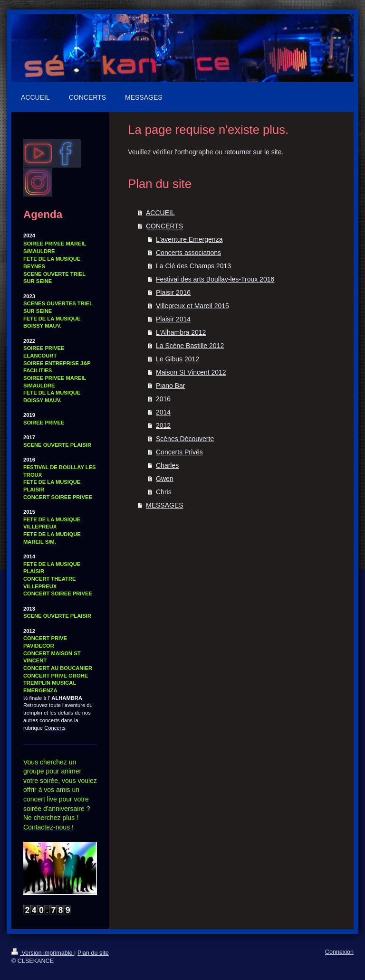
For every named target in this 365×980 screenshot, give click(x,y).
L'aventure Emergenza (189, 239)
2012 (163, 425)
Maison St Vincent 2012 (191, 372)
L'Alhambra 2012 (181, 332)
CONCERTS (164, 226)
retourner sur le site (253, 152)
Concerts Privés (179, 452)
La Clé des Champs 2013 (193, 266)
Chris (164, 492)
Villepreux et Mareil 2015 (192, 306)
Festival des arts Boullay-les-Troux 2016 (215, 279)
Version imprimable (43, 953)
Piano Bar (170, 386)
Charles (167, 465)
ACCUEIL (160, 213)
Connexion (339, 952)
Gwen (165, 479)
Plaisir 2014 (173, 319)
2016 (163, 399)
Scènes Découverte (185, 439)
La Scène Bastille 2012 (190, 346)
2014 (163, 412)
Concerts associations (188, 253)
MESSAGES (165, 505)
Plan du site (93, 953)
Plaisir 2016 (173, 292)
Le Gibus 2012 (178, 359)
